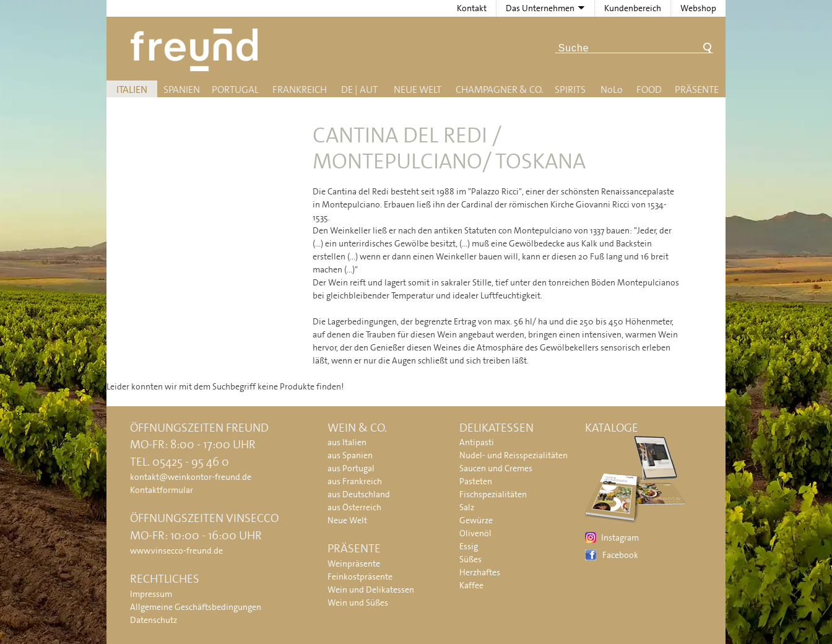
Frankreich (300, 89)
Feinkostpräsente (360, 577)
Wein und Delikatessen (371, 590)
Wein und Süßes (358, 603)
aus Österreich (354, 507)
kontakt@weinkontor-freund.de (191, 477)
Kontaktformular (162, 490)
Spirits (570, 89)
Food (649, 89)
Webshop (698, 8)
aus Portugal (351, 468)
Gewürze (476, 520)
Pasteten (476, 481)
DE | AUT (359, 89)
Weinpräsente (354, 563)
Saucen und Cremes (496, 468)
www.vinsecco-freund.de (176, 550)
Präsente (697, 89)
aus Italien (347, 442)
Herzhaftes (480, 572)
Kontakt (472, 8)
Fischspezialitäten (493, 494)
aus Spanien (350, 455)
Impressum (151, 594)
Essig (469, 546)
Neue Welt (418, 89)
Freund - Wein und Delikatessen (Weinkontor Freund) (197, 50)
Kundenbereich (633, 8)
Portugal (235, 89)
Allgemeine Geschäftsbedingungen (196, 607)
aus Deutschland (359, 494)
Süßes (470, 559)
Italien (132, 89)
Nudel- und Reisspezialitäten (513, 455)
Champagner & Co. (499, 89)
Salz (467, 507)
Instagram (620, 537)
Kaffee (471, 585)
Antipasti (477, 442)
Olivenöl (475, 533)
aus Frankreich (355, 481)
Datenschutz (154, 620)
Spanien (182, 89)
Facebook (620, 555)
